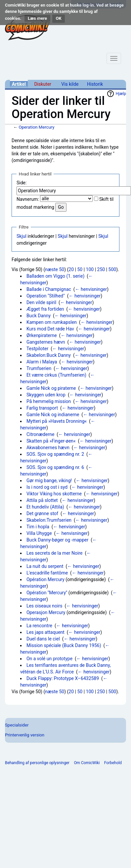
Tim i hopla (38, 527)
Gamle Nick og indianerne (53, 415)
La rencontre (39, 626)
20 (71, 269)
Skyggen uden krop (46, 395)
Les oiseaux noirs (44, 606)
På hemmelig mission (49, 401)
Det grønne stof (42, 513)
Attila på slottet (42, 500)
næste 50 (55, 269)
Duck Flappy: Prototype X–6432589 (63, 678)
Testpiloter (37, 349)
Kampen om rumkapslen (52, 322)
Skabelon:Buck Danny (49, 355)
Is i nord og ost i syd (47, 487)
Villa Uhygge (39, 533)
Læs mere (37, 18)
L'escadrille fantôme (47, 573)
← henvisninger (91, 289)
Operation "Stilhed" (46, 296)
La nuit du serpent (45, 566)
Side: (22, 183)
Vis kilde (70, 84)
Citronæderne (40, 434)
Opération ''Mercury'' (47, 593)
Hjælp (121, 94)
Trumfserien (39, 368)
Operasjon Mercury (46, 612)
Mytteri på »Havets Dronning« (57, 421)
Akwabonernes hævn (48, 448)
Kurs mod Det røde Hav (50, 329)
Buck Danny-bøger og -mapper (57, 540)
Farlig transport (42, 408)
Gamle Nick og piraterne (51, 388)
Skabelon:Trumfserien (49, 520)
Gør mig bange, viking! (49, 480)
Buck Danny (39, 316)
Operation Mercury (36, 127)
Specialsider (17, 725)
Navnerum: (28, 199)
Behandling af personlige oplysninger (37, 763)
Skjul (22, 236)
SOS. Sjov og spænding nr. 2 (55, 454)
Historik (95, 84)
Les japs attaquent (45, 632)
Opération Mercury (45, 579)
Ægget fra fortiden (45, 309)
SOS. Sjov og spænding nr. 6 (55, 467)
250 (101, 269)
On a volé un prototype (49, 659)
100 (90, 269)
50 (80, 269)
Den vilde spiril (41, 302)
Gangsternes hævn (46, 342)
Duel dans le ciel (43, 639)
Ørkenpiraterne (42, 335)
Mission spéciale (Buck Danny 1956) (64, 645)
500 (112, 269)
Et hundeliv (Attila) (45, 507)
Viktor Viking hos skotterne (54, 494)
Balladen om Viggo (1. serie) (55, 276)
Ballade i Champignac (49, 289)
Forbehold (113, 763)
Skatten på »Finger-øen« (51, 441)
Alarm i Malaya (42, 362)
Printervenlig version (25, 735)
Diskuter (43, 84)
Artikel (19, 84)
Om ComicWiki (87, 763)
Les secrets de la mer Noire (55, 553)
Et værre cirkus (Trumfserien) (56, 375)
